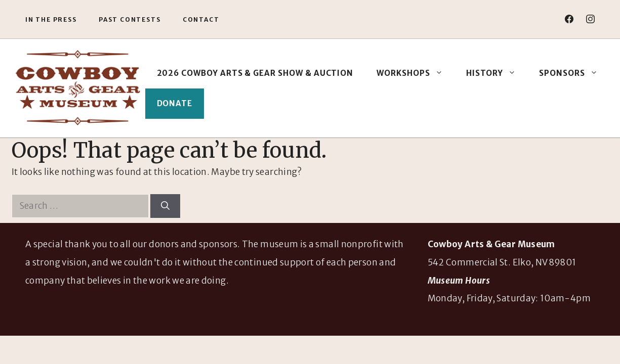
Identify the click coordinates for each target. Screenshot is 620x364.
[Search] (165, 206)
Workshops (415, 73)
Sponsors (574, 73)
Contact (201, 19)
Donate (175, 103)
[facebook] (569, 19)
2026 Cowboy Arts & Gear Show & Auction (255, 73)
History (497, 73)
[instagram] (590, 19)
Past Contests (130, 19)
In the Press (51, 19)
